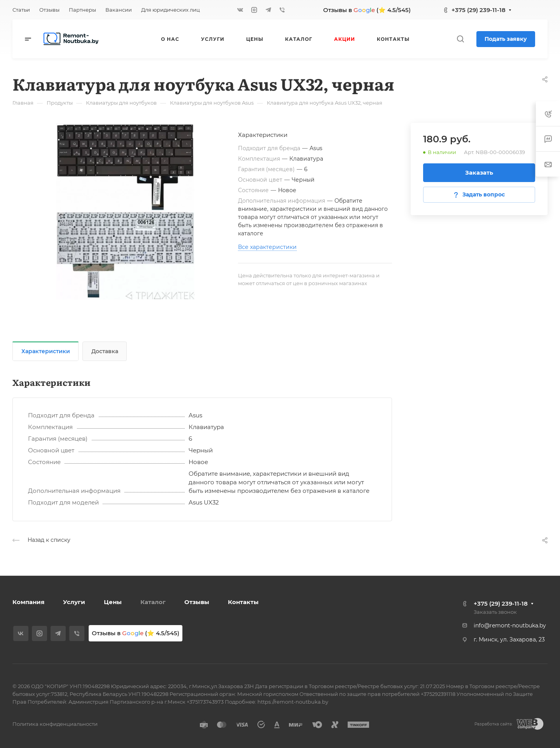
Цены (113, 602)
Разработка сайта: (493, 724)
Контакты (243, 602)
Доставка (105, 351)
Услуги (74, 602)
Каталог (153, 602)
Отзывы (197, 602)
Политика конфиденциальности (55, 724)
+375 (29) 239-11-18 (479, 10)
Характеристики (46, 351)
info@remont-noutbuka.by (510, 625)
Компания (28, 602)
